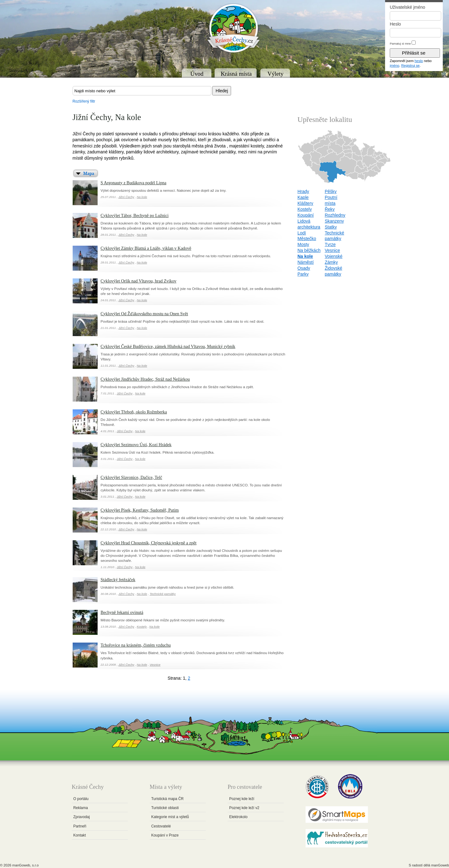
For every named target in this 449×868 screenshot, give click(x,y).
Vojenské (333, 256)
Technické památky (163, 594)
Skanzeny (334, 221)
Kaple (303, 197)
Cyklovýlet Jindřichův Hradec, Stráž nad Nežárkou (145, 379)
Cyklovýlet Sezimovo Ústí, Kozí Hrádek (136, 445)
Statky (331, 227)
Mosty (303, 244)
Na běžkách (309, 250)
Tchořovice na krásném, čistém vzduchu (136, 645)
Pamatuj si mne (400, 43)
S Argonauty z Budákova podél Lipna (134, 183)
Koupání (306, 215)
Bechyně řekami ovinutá (122, 612)
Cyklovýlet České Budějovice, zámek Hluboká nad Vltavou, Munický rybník (168, 347)
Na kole (142, 197)
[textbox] (142, 91)
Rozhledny (335, 215)
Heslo (395, 24)
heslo (419, 61)
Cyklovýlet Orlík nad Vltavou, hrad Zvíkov (139, 281)
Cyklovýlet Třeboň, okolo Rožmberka (134, 412)
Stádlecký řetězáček (118, 580)
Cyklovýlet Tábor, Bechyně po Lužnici (135, 216)
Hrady (303, 191)
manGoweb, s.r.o (25, 865)
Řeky (330, 209)
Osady (304, 268)
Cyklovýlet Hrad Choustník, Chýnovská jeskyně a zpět (149, 543)
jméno (394, 65)
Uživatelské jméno (408, 7)
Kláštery (305, 203)
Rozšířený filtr (84, 101)
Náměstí (306, 262)
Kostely (142, 627)
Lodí (302, 233)
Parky (303, 274)
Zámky (331, 262)
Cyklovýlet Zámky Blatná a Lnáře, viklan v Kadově (146, 248)
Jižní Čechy (126, 197)
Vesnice (155, 665)
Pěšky (331, 191)
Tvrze (330, 244)
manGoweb (440, 865)
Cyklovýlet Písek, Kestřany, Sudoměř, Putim (140, 510)
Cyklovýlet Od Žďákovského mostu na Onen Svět (144, 314)
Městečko (307, 239)
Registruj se (410, 65)
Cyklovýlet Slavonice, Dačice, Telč (131, 477)
